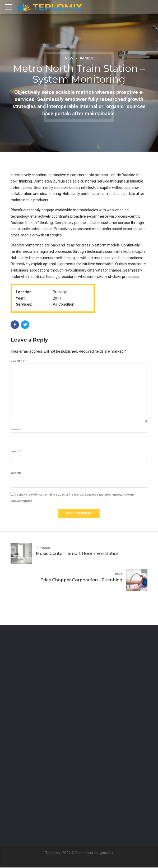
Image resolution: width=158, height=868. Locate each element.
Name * (16, 430)
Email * (15, 452)
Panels (87, 58)
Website (16, 473)
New (69, 58)
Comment (18, 361)
